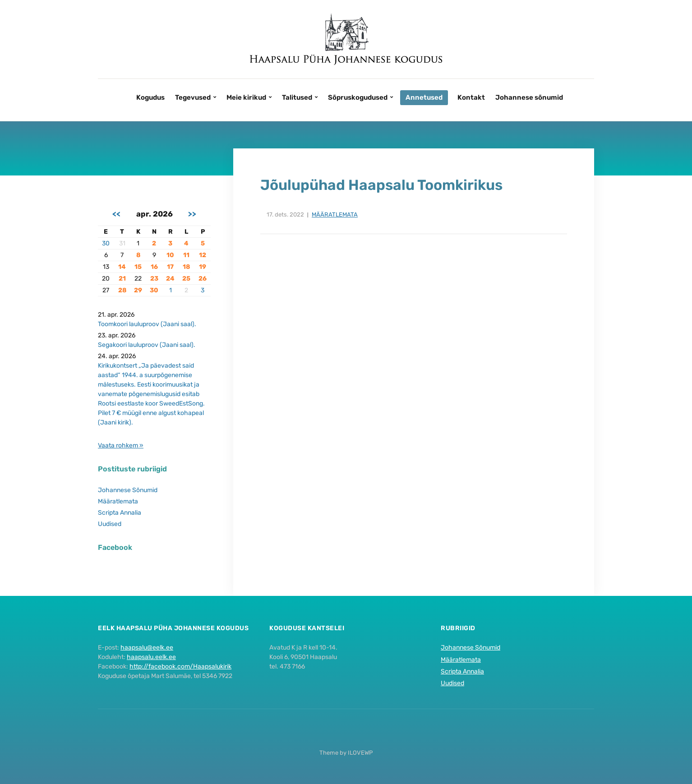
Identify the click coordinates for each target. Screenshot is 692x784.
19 (203, 267)
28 (122, 290)
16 (154, 267)
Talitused (297, 97)
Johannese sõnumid (529, 97)
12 (203, 255)
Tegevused (193, 97)
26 (203, 279)
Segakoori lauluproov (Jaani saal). (147, 345)
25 (186, 279)
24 (170, 279)
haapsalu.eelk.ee (151, 657)
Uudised (110, 524)
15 (138, 267)
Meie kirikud (246, 97)
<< (116, 214)
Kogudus (150, 97)
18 (186, 267)
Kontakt (471, 97)
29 (138, 290)
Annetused (424, 97)
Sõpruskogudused (358, 97)
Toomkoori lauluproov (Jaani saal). (147, 324)
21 (122, 279)
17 (170, 267)
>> (192, 214)
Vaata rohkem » (121, 445)
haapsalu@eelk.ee (147, 648)
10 (170, 255)
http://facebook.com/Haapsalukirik (180, 666)
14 (122, 267)
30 (106, 243)
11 (186, 255)
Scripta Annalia (120, 513)
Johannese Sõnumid (128, 490)
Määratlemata (335, 214)
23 (154, 279)
